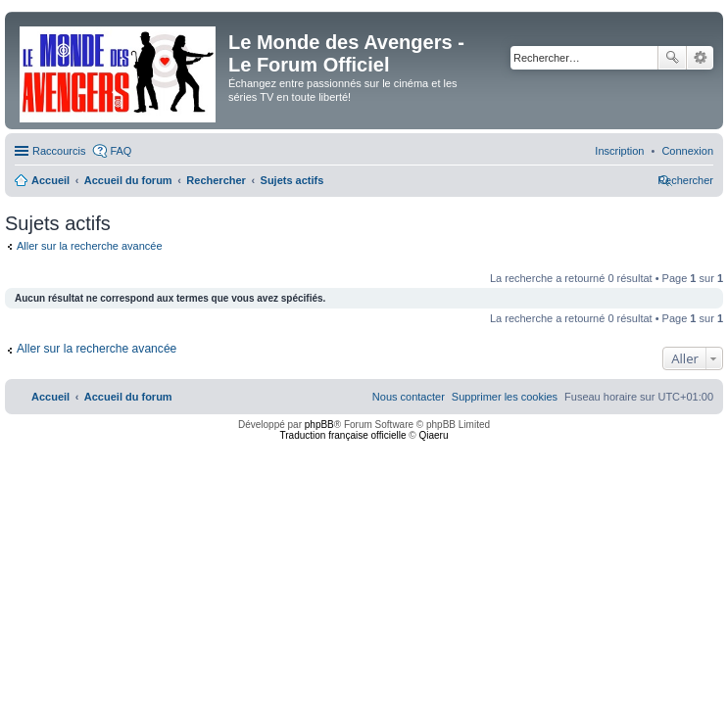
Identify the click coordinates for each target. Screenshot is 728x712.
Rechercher (672, 58)
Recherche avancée (700, 58)
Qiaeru (433, 435)
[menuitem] (687, 151)
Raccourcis (59, 151)
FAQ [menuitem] (121, 151)
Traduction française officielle (343, 435)
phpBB (319, 425)
